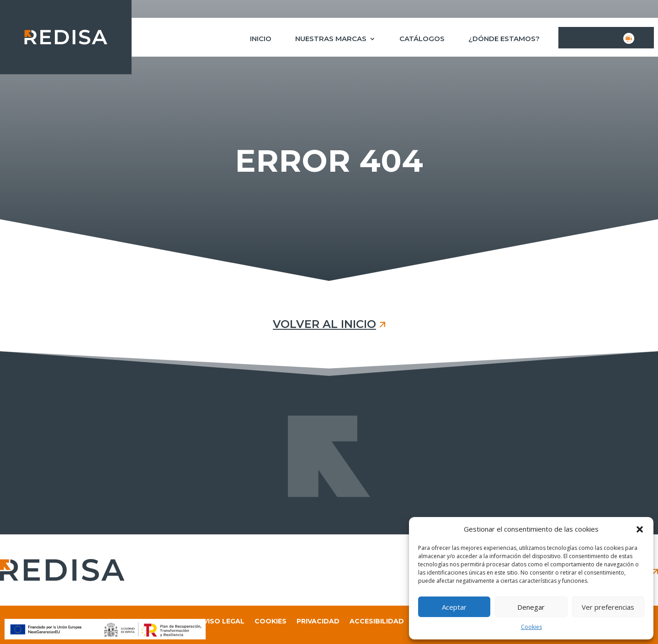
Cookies (531, 627)
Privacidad (318, 622)
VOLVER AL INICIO (324, 324)
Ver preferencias (608, 607)
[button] (640, 529)
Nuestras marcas (331, 39)
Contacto (606, 38)
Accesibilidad (377, 622)
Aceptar (454, 607)
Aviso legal (222, 622)
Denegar (531, 607)
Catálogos (422, 39)
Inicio (261, 39)
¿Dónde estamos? (504, 39)
